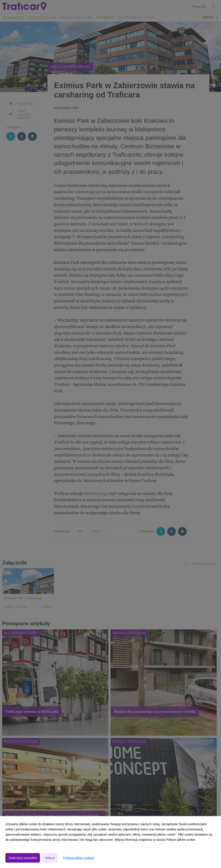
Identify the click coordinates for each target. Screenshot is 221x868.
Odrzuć (50, 858)
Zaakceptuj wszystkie (23, 858)
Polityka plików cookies (78, 858)
